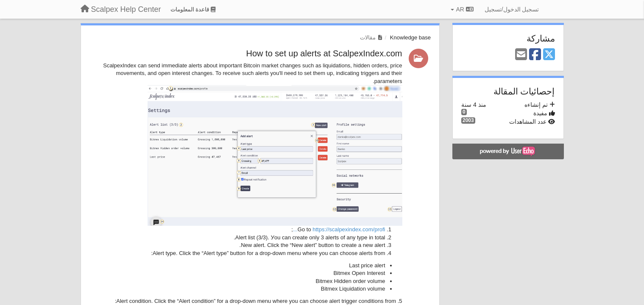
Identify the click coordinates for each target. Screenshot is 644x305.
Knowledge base (410, 37)
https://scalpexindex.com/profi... (339, 229)
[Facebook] (535, 55)
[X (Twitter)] (549, 55)
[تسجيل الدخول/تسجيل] (512, 9)
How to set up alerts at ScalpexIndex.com (324, 53)
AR (462, 9)
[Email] (521, 55)
